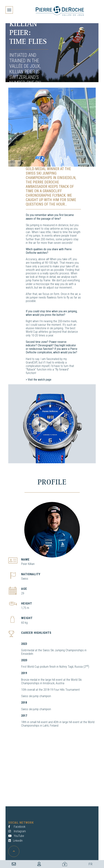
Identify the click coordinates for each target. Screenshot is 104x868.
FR (90, 864)
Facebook (17, 827)
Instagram (17, 831)
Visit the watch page (40, 380)
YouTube (16, 836)
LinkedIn (15, 841)
